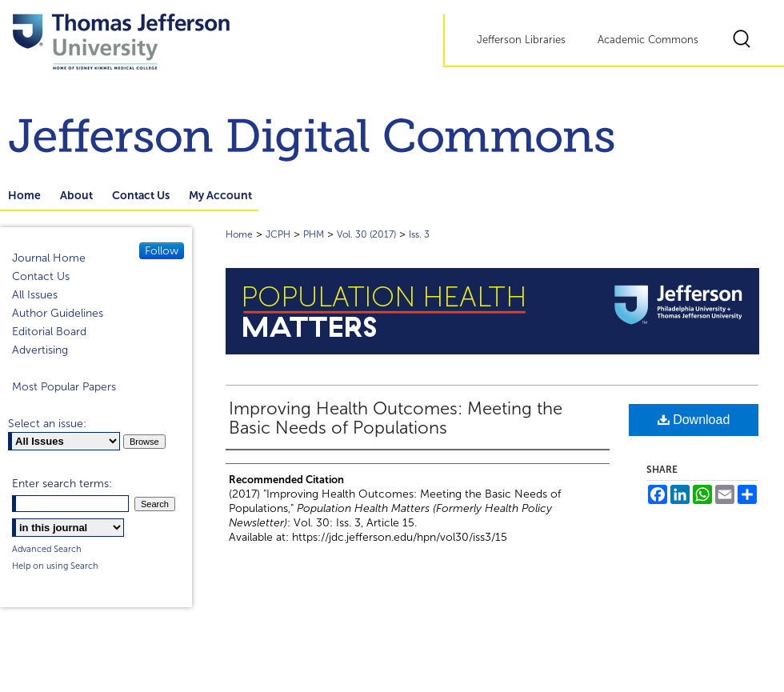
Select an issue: (47, 424)
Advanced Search (47, 549)
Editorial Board (49, 332)
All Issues (35, 295)
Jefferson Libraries (521, 40)
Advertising (40, 350)
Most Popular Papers (64, 387)
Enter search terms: (62, 484)
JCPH (278, 234)
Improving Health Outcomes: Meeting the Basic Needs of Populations (396, 418)
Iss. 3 (419, 234)
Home (239, 234)
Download (694, 420)
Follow (162, 251)
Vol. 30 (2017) (366, 234)
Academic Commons (648, 40)
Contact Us (41, 276)
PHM (314, 234)
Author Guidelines (58, 313)
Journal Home (49, 258)
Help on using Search (55, 566)
